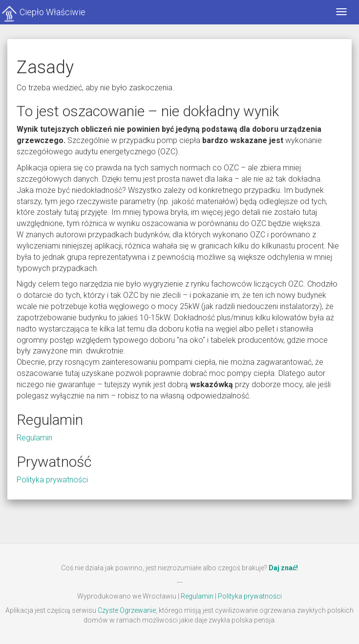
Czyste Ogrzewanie (127, 610)
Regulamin (34, 438)
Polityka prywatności (52, 480)
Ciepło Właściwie (53, 12)
